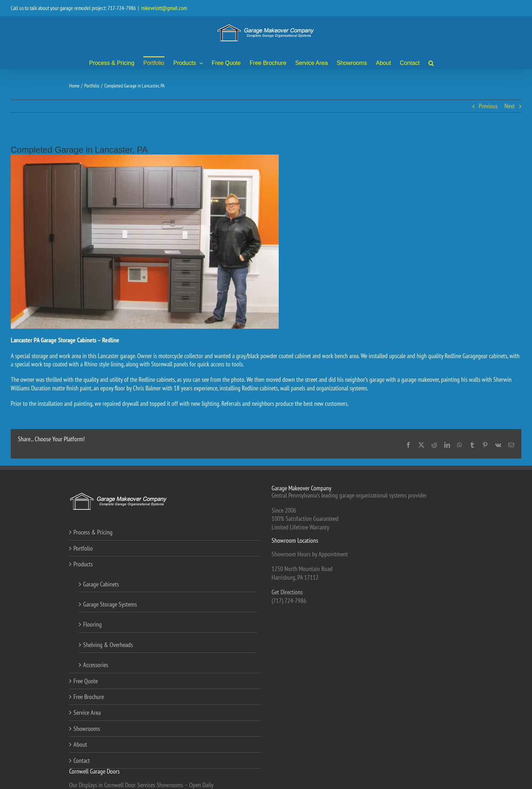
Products (83, 564)
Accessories (96, 665)
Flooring (92, 624)
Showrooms (87, 729)
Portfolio (83, 548)
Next (510, 106)
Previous (488, 106)
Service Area (87, 712)
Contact (82, 761)
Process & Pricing (93, 532)
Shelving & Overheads (108, 645)
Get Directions (287, 592)
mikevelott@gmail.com (164, 8)
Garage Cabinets (101, 584)
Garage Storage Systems (110, 604)
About (80, 744)
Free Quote (86, 681)
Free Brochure (89, 697)
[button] (431, 63)
